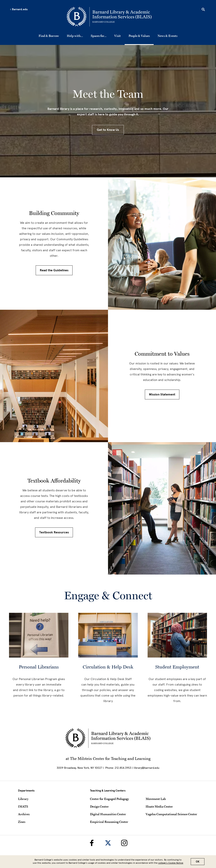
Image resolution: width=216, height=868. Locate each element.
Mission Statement (162, 394)
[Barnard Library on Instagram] (124, 843)
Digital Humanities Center (108, 814)
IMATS (23, 806)
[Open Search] (203, 10)
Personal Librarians (39, 667)
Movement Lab (156, 799)
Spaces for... (99, 36)
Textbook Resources (54, 532)
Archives (24, 814)
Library (23, 799)
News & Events (167, 36)
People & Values (139, 36)
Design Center (99, 806)
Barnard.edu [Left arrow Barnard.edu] (19, 9)
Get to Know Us (108, 130)
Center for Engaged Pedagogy (109, 799)
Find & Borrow (49, 36)
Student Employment (177, 667)
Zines (22, 822)
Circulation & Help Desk (108, 667)
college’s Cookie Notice (171, 863)
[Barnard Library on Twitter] (108, 843)
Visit (118, 36)
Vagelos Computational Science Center (171, 814)
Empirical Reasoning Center (109, 822)
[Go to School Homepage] (109, 17)
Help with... (75, 36)
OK (198, 862)
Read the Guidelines (54, 270)
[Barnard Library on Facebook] (92, 843)
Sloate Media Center (159, 806)
